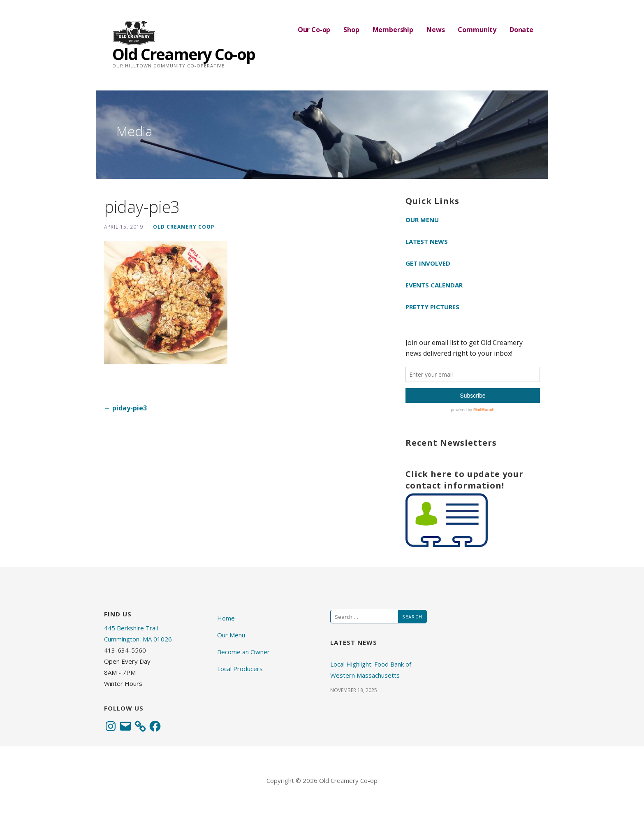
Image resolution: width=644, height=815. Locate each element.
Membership (393, 30)
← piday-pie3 (125, 408)
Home (226, 618)
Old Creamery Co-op (184, 54)
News (436, 30)
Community (477, 30)
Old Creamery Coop (184, 227)
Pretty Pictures (432, 307)
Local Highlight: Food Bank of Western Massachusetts (371, 670)
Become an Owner (243, 652)
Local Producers (240, 669)
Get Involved (428, 263)
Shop (351, 30)
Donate (521, 30)
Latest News (427, 241)
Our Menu (422, 220)
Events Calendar (434, 285)
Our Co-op (314, 30)
